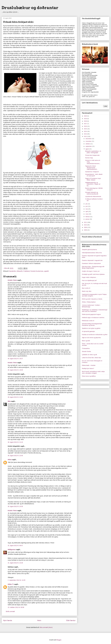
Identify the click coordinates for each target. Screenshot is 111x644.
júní (87, 206)
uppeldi (46, 271)
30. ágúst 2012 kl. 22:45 (15, 456)
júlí (87, 204)
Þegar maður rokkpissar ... (90, 277)
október (88, 144)
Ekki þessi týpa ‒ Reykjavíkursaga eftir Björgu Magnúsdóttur (93, 267)
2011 (86, 222)
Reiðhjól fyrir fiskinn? (88, 368)
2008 (86, 230)
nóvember (89, 141)
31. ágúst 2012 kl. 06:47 (15, 545)
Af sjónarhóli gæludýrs (88, 331)
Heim (39, 620)
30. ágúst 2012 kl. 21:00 (15, 397)
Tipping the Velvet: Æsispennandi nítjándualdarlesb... (91, 168)
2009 (86, 227)
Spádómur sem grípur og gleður (91, 328)
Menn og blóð (86, 341)
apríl (87, 211)
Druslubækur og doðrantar (30, 8)
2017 (86, 124)
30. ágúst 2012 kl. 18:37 (15, 359)
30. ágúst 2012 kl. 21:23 (15, 442)
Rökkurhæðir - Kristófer (89, 365)
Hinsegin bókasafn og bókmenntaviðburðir (92, 193)
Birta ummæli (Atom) (46, 627)
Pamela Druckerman (37, 271)
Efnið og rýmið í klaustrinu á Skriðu (92, 299)
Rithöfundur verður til (88, 321)
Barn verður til (86, 288)
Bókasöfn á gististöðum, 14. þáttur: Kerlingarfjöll (93, 152)
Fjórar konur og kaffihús (89, 376)
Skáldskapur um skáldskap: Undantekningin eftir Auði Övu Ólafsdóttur (95, 311)
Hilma (10, 460)
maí (87, 209)
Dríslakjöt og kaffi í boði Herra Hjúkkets (93, 274)
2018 (86, 121)
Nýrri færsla (8, 620)
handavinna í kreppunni (92, 172)
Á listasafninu (86, 348)
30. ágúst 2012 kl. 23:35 (15, 506)
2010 (86, 225)
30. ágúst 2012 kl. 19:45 (15, 370)
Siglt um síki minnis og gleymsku (91, 338)
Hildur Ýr (11, 584)
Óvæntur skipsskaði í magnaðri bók (92, 260)
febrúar (88, 217)
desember (89, 139)
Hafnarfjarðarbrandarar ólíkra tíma (92, 253)
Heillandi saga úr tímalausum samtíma (93, 318)
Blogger (59, 640)
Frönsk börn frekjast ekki (92, 155)
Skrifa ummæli (10, 611)
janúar (88, 219)
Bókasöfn (20, 271)
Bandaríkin (13, 271)
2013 (86, 134)
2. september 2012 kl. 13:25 (17, 580)
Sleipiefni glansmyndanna (89, 250)
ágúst (87, 149)
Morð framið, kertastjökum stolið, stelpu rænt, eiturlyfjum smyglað (93, 372)
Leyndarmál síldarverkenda (93, 196)
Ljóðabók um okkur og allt (89, 355)
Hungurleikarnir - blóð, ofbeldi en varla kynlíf (94, 175)
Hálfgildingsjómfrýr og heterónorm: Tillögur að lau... (93, 184)
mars (87, 214)
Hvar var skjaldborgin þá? (89, 280)
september (89, 146)
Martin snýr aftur (87, 291)
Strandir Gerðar (86, 351)
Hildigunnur (12, 550)
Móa (9, 401)
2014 (86, 131)
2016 (86, 126)
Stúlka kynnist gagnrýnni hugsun (91, 314)
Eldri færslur (71, 620)
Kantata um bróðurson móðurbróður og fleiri (95, 335)
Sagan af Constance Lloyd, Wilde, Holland (93, 179)
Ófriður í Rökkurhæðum (89, 302)
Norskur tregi (89, 158)
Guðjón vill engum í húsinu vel (91, 271)
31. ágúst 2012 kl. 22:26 (15, 563)
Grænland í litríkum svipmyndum (91, 263)
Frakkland (26, 271)
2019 (86, 119)
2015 (86, 129)
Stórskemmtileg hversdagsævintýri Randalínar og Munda (92, 324)
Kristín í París (12, 280)
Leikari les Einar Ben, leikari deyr (91, 358)
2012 (86, 136)
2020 (86, 116)
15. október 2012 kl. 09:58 (16, 607)
